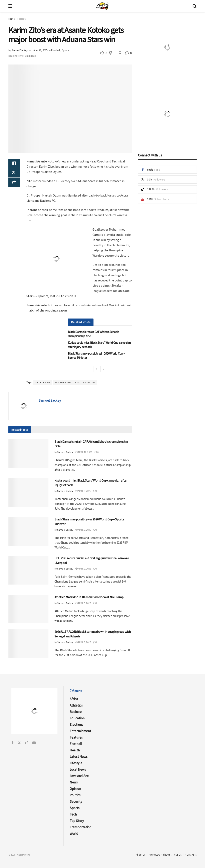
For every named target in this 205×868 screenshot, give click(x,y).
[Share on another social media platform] (14, 183)
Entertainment (80, 731)
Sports (65, 50)
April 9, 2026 (83, 491)
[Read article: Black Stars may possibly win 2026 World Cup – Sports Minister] (28, 531)
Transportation (80, 827)
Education (77, 718)
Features (76, 737)
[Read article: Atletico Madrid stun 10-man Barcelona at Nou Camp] (28, 609)
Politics (75, 795)
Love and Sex (79, 776)
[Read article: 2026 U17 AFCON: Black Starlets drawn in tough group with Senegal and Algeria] (28, 644)
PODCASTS (191, 855)
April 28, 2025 (40, 50)
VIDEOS (178, 855)
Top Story (77, 821)
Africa (74, 699)
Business (76, 712)
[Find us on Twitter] (19, 743)
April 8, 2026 (83, 642)
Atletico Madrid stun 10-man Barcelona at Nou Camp (89, 597)
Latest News (79, 757)
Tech (73, 814)
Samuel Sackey (20, 50)
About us (141, 855)
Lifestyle (76, 763)
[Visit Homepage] (102, 6)
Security (76, 801)
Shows (167, 855)
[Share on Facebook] (14, 163)
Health (75, 750)
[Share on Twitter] (14, 173)
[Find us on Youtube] (34, 743)
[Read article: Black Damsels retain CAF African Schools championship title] (28, 454)
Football (22, 19)
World (74, 834)
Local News (78, 769)
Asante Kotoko (63, 382)
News (74, 782)
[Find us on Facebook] (12, 743)
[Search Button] (195, 6)
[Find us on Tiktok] (27, 743)
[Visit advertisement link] (56, 259)
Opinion (75, 789)
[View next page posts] (103, 369)
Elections (76, 725)
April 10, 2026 (84, 452)
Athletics (76, 705)
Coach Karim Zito (85, 382)
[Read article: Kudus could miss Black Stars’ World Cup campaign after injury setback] (28, 492)
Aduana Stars (42, 382)
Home (12, 19)
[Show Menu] (10, 6)
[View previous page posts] (96, 369)
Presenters (154, 855)
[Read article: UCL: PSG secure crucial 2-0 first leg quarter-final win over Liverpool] (28, 570)
